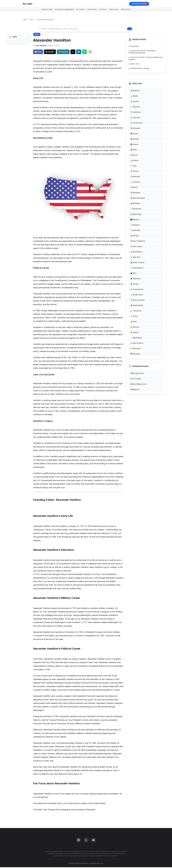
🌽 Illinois (134, 156)
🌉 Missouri (135, 220)
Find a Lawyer (136, 379)
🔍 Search (124, 29)
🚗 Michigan (135, 204)
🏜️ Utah (133, 322)
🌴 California (135, 113)
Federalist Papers (38, 10)
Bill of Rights (79, 10)
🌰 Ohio (133, 274)
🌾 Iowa (133, 167)
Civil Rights (107, 10)
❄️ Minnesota (136, 209)
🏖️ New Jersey (136, 247)
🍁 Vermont (135, 328)
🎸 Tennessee (136, 312)
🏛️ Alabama (135, 91)
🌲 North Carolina (137, 263)
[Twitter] (86, 841)
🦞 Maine (134, 188)
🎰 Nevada (135, 236)
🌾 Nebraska (135, 231)
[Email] (90, 52)
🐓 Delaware (135, 129)
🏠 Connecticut (136, 123)
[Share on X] (73, 52)
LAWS (25, 20)
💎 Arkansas (135, 107)
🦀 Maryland (135, 193)
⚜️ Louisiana (135, 183)
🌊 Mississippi (136, 215)
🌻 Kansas (134, 172)
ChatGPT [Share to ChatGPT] (50, 52)
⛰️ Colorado (135, 118)
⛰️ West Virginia (137, 344)
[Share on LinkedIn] (79, 52)
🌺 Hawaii (134, 145)
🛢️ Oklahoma (135, 279)
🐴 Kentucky (135, 177)
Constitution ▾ (93, 10)
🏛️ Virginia (135, 333)
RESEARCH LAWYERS (139, 4)
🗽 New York (135, 258)
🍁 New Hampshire (138, 242)
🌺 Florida (134, 134)
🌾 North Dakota (137, 268)
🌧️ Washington (136, 338)
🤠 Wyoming (135, 354)
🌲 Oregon (134, 285)
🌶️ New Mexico (136, 252)
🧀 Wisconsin (136, 349)
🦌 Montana (135, 226)
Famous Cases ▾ (135, 10)
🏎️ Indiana (134, 161)
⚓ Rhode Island (137, 295)
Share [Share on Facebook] (38, 52)
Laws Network (41, 46)
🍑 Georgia (135, 140)
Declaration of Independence (59, 10)
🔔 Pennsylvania (137, 290)
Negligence (135, 390)
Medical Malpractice (138, 385)
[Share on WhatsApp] (84, 52)
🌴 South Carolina (137, 301)
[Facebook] (79, 841)
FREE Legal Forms (137, 374)
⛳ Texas (134, 317)
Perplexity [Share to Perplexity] (63, 52)
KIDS (32, 20)
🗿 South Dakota (137, 306)
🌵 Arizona (134, 102)
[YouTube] (93, 841)
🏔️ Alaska (134, 97)
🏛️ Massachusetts (138, 199)
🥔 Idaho (134, 150)
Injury (37, 35)
